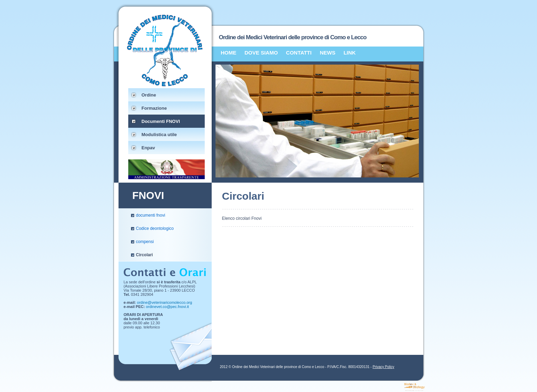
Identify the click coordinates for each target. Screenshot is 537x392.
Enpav (148, 148)
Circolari (144, 255)
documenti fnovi (150, 215)
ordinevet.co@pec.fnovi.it (168, 307)
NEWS (328, 53)
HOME (229, 53)
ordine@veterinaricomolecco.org (165, 302)
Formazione (154, 108)
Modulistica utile (159, 135)
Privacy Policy (383, 367)
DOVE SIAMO (261, 53)
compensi (145, 242)
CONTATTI (299, 53)
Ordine (149, 95)
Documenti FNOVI (161, 121)
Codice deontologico (155, 228)
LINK (349, 53)
